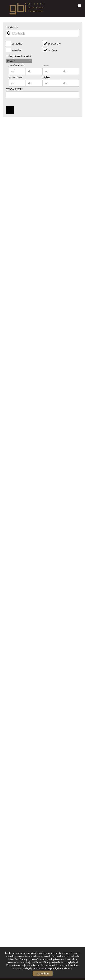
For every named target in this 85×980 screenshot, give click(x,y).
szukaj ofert (10, 110)
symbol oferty (14, 89)
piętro (46, 77)
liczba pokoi (16, 77)
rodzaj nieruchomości (18, 56)
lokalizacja (12, 27)
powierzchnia (17, 65)
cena (45, 65)
